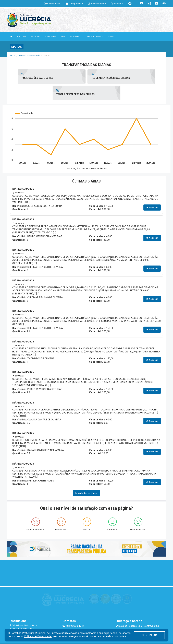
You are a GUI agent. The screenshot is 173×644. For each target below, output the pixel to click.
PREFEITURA (36, 36)
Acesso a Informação (29, 56)
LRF (63, 36)
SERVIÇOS (111, 36)
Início (12, 56)
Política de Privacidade (38, 636)
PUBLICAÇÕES (75, 36)
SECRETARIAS (51, 36)
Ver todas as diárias (86, 477)
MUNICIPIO (22, 36)
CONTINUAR (149, 635)
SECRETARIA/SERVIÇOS (94, 36)
